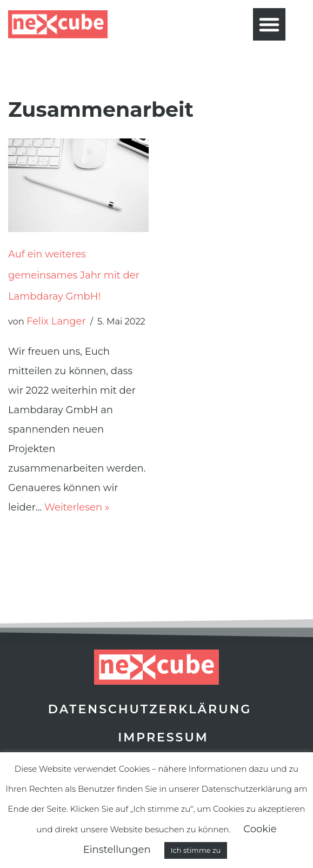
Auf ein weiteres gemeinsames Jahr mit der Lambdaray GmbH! (74, 275)
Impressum (163, 737)
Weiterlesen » (77, 507)
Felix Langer (56, 321)
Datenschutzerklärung (150, 709)
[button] (269, 24)
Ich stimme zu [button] (196, 850)
